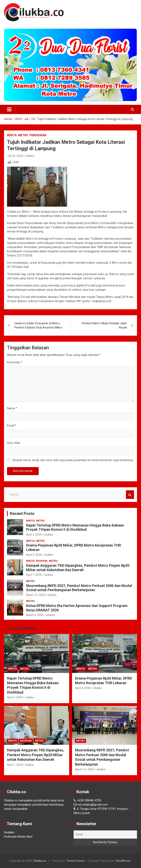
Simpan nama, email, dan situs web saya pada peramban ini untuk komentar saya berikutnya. (73, 460)
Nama (12, 408)
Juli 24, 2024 (15, 156)
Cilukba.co (40, 861)
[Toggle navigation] (9, 109)
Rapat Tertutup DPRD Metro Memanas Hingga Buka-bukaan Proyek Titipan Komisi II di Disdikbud (75, 527)
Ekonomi (42, 561)
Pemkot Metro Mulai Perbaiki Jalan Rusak (104, 325)
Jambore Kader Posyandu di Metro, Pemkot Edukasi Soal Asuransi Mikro (38, 325)
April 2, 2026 (34, 555)
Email (12, 425)
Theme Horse (75, 861)
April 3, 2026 (34, 535)
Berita (12, 135)
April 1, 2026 (34, 575)
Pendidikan (38, 135)
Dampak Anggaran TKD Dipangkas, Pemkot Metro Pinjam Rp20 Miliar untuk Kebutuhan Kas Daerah (78, 568)
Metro (23, 135)
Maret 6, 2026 (35, 615)
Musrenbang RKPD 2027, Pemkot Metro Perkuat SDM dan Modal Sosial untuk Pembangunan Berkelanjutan (79, 588)
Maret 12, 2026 (36, 595)
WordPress (123, 861)
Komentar (15, 362)
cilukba (30, 156)
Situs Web (14, 443)
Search (130, 495)
